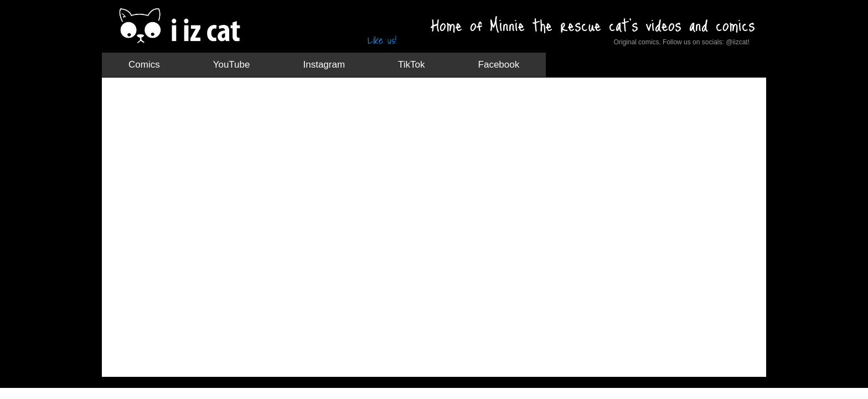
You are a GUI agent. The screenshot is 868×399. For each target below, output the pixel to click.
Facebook (499, 65)
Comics (144, 65)
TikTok (412, 65)
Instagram (324, 65)
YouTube (232, 65)
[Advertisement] (314, 114)
